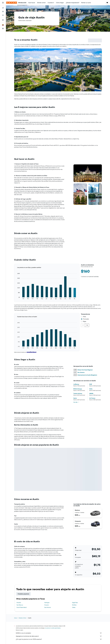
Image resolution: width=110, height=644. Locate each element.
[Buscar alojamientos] (3, 12)
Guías (16, 618)
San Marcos (20, 605)
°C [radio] (87, 325)
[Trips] (3, 20)
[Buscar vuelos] (3, 8)
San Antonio (48, 607)
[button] (3, 3)
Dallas (74, 607)
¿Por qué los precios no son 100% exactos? (59, 639)
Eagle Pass (75, 603)
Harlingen (47, 603)
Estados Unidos (23, 618)
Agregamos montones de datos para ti (59, 636)
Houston (47, 605)
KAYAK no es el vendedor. (59, 633)
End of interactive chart (14, 299)
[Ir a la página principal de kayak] (12, 3)
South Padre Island (22, 607)
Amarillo (19, 603)
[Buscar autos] (3, 15)
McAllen (74, 605)
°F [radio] (83, 325)
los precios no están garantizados (53, 628)
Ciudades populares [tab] (23, 594)
